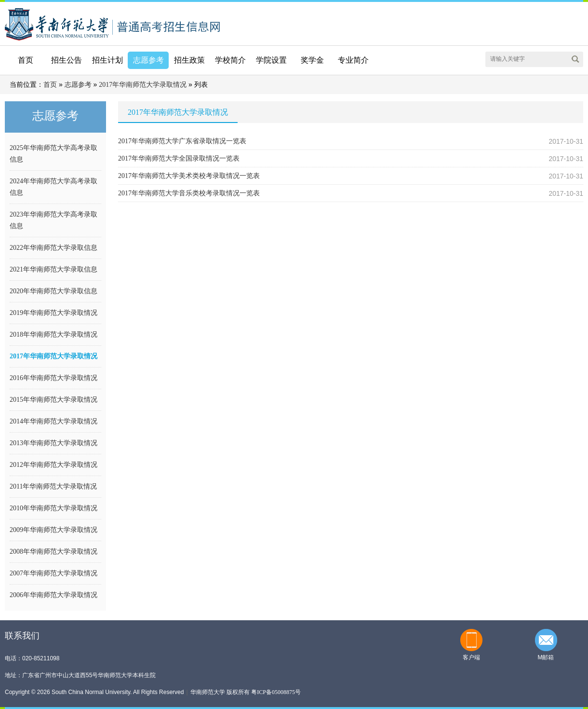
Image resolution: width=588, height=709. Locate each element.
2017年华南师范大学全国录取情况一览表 (179, 158)
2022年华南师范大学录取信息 (53, 248)
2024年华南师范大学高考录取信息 (53, 187)
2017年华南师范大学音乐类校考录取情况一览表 (189, 193)
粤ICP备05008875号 (276, 692)
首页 (26, 60)
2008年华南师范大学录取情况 (53, 552)
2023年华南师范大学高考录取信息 (53, 220)
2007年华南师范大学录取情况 (53, 573)
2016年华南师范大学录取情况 (53, 378)
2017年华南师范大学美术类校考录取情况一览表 (189, 176)
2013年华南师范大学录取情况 (53, 443)
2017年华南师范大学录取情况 (143, 85)
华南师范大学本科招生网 (57, 23)
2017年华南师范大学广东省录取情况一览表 (182, 141)
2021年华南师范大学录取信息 (53, 269)
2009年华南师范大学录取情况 (53, 530)
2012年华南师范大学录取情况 (53, 465)
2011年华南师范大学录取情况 (53, 486)
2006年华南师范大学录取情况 (53, 595)
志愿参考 (78, 85)
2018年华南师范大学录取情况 (53, 334)
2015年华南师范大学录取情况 (53, 400)
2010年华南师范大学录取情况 (53, 508)
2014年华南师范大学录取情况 (53, 421)
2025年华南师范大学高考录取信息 (53, 154)
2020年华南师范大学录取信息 (53, 291)
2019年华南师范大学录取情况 (53, 313)
